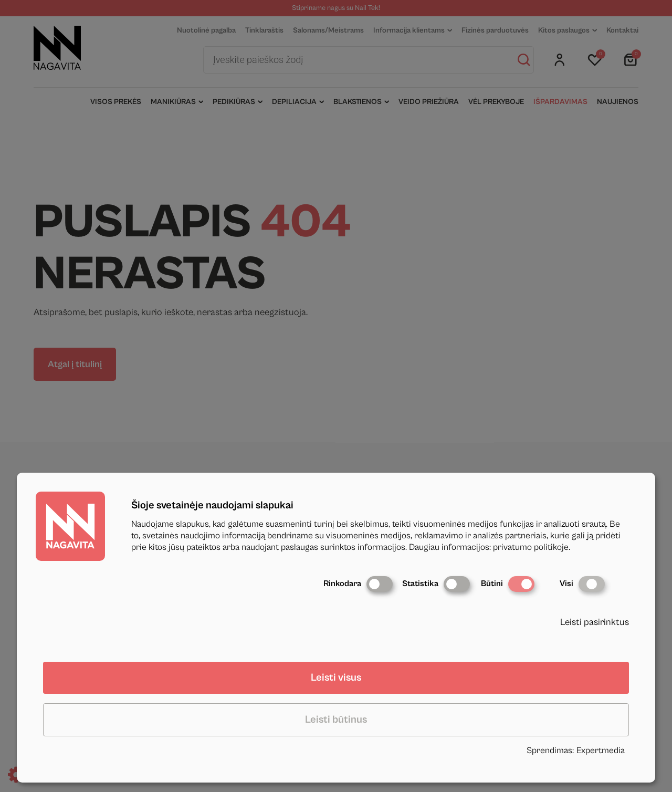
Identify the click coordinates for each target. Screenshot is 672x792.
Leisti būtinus (336, 720)
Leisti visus (336, 678)
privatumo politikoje (531, 547)
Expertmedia (601, 751)
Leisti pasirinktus (595, 622)
